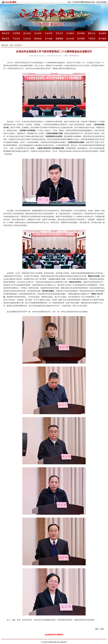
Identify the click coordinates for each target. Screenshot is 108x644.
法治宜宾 (38, 33)
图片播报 (102, 39)
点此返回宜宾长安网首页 (54, 635)
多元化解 (49, 39)
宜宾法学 (59, 33)
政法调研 (81, 33)
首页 (11, 45)
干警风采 (92, 39)
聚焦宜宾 (6, 39)
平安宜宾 (16, 39)
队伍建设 (70, 33)
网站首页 (6, 33)
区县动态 (27, 39)
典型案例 (38, 39)
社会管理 (49, 33)
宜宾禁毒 (81, 39)
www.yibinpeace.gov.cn (37, 56)
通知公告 (92, 33)
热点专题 (70, 39)
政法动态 (27, 33)
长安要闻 (16, 33)
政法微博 (102, 33)
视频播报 (59, 39)
